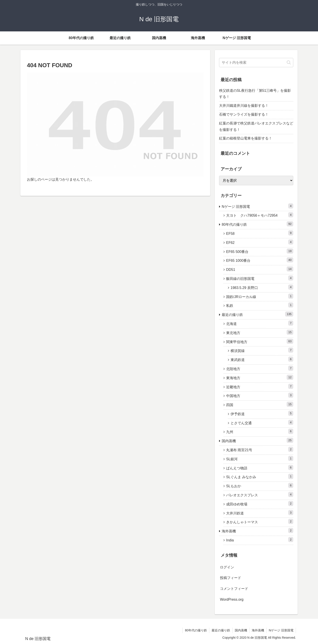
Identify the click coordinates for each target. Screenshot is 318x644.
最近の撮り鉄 (221, 630)
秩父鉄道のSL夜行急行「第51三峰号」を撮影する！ (255, 94)
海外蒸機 (258, 630)
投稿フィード (231, 578)
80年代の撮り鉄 (196, 630)
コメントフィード (234, 589)
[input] (256, 63)
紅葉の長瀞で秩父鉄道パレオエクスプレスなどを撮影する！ (256, 126)
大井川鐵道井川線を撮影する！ (244, 106)
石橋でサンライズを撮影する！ (244, 114)
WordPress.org (232, 599)
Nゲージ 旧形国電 (281, 630)
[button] (289, 62)
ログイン (227, 567)
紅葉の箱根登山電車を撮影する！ (246, 138)
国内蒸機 (241, 630)
